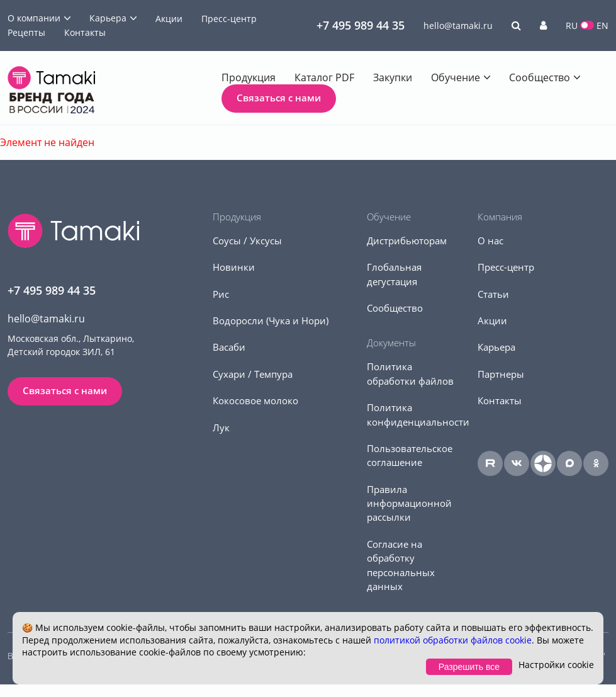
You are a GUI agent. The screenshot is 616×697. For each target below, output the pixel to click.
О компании (34, 18)
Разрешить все (469, 667)
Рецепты (26, 32)
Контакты (85, 32)
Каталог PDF (324, 77)
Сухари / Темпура (253, 374)
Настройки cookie (556, 665)
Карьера (108, 18)
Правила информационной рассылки (409, 503)
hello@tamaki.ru (458, 25)
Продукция (249, 77)
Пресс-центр (229, 19)
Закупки (393, 77)
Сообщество (540, 77)
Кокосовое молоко (255, 400)
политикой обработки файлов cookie (453, 640)
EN (602, 25)
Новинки (234, 267)
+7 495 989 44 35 (361, 25)
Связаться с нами (279, 98)
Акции (169, 19)
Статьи (493, 294)
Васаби (229, 347)
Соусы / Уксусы (247, 241)
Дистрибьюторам (407, 241)
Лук (221, 428)
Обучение (456, 77)
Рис (221, 294)
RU (572, 25)
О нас (490, 241)
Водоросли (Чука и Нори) (271, 320)
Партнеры (501, 374)
